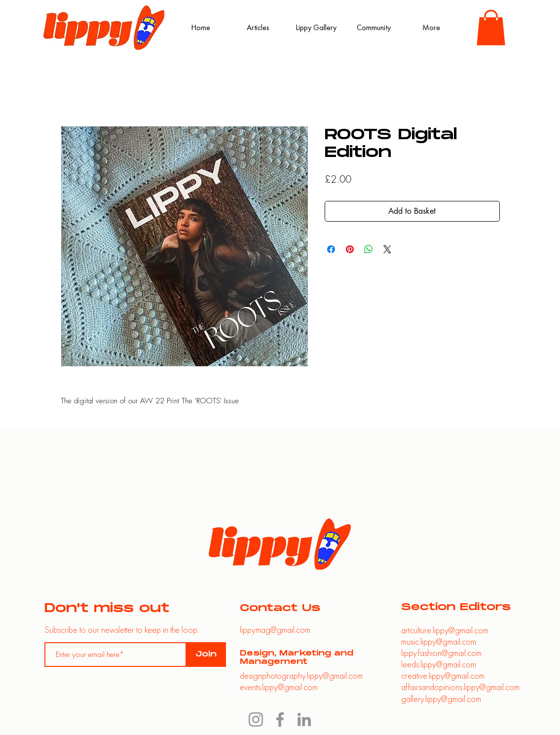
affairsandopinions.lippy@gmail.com (460, 687)
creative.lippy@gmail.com (443, 676)
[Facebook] (280, 719)
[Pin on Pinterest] (350, 249)
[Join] (206, 655)
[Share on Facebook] (331, 249)
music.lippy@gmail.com (439, 641)
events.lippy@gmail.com (279, 687)
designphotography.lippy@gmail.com (301, 676)
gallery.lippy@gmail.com (441, 699)
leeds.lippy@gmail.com (439, 664)
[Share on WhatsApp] (369, 249)
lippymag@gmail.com (275, 630)
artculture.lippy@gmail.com (445, 630)
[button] (491, 28)
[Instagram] (256, 719)
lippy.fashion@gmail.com (441, 653)
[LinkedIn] (304, 719)
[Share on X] (387, 249)
